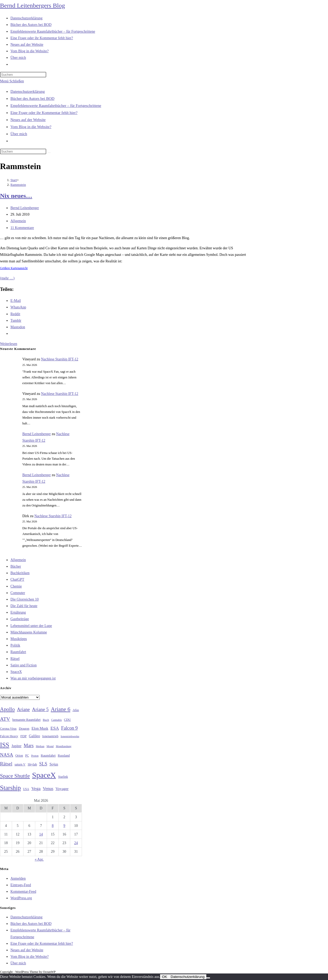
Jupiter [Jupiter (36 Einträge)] (16, 746)
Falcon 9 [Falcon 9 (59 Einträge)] (69, 728)
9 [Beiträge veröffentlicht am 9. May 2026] (64, 826)
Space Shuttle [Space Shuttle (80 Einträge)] (15, 776)
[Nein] (208, 978)
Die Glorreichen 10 (25, 599)
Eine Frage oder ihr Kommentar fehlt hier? (44, 113)
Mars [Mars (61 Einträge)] (29, 746)
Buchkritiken (20, 573)
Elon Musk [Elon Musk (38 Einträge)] (40, 728)
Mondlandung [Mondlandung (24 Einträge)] (64, 746)
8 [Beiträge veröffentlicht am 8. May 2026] (53, 826)
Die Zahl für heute (24, 606)
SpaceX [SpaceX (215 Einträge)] (44, 775)
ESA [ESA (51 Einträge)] (55, 728)
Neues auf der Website (28, 120)
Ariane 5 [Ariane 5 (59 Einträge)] (40, 710)
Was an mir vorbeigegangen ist (33, 678)
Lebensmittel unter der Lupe (31, 626)
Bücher (16, 566)
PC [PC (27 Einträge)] (27, 756)
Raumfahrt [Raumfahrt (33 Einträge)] (48, 755)
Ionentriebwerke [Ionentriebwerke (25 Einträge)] (70, 736)
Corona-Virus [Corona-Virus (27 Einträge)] (8, 729)
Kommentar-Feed (23, 892)
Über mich (19, 134)
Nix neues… (16, 196)
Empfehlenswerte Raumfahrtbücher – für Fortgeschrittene (56, 106)
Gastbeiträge (20, 619)
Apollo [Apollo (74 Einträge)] (7, 709)
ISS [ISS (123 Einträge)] (5, 745)
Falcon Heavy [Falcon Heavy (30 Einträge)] (9, 736)
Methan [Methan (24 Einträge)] (40, 746)
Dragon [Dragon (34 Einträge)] (24, 728)
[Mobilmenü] (12, 81)
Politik (15, 645)
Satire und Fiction (24, 665)
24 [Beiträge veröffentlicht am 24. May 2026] (76, 843)
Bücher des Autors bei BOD (32, 99)
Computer (18, 593)
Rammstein (18, 185)
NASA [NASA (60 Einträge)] (7, 755)
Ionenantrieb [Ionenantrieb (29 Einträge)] (50, 736)
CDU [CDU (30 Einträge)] (67, 720)
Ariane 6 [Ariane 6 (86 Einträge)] (61, 709)
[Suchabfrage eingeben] (23, 75)
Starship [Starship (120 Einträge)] (10, 788)
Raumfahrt (18, 652)
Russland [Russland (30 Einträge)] (64, 756)
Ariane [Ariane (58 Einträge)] (23, 710)
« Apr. (39, 859)
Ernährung (18, 612)
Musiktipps (19, 639)
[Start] (14, 180)
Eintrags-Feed (21, 885)
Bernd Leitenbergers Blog (33, 5)
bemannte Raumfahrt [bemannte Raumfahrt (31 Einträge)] (26, 720)
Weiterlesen (9, 344)
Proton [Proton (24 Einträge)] (35, 756)
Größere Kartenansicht (14, 268)
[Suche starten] (49, 153)
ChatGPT (17, 580)
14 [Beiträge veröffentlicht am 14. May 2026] (41, 834)
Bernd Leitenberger (25, 208)
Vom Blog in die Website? (31, 127)
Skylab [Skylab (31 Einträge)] (32, 764)
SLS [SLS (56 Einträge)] (43, 764)
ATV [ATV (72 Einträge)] (5, 719)
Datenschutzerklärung (28, 91)
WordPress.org (21, 898)
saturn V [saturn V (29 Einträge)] (20, 764)
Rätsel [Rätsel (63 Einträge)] (6, 764)
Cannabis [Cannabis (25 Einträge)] (56, 720)
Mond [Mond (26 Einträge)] (50, 746)
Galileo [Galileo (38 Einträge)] (35, 736)
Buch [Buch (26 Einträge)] (46, 720)
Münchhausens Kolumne (29, 632)
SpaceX (16, 672)
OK (164, 977)
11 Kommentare (22, 228)
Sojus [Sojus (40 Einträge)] (54, 764)
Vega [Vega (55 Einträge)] (36, 788)
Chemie (16, 586)
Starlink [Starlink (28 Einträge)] (63, 777)
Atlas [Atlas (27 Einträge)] (76, 710)
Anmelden (18, 878)
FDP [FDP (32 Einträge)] (24, 736)
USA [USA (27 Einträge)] (26, 789)
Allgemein (18, 221)
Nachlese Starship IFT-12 (60, 359)
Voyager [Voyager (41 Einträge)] (62, 789)
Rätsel (15, 659)
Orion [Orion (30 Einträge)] (19, 756)
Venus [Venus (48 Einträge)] (48, 789)
